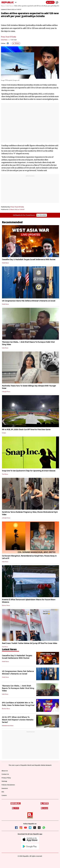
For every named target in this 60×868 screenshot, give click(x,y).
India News (4, 40)
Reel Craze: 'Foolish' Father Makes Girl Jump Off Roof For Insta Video (30, 643)
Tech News (5, 474)
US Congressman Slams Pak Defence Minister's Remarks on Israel (29, 301)
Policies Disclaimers (8, 785)
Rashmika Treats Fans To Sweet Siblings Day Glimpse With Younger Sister (29, 387)
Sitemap (4, 781)
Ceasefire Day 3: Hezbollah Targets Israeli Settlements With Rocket (29, 259)
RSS (3, 792)
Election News (6, 709)
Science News (6, 605)
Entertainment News (8, 726)
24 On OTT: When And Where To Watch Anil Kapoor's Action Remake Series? (18, 720)
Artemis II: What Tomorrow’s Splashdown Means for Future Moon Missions (29, 601)
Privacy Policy (6, 778)
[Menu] (57, 2)
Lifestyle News (6, 392)
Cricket (4, 433)
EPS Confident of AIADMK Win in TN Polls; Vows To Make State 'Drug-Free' (18, 704)
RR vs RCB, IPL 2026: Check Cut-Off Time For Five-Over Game (26, 430)
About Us (5, 771)
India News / (10, 6)
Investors (5, 788)
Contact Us (5, 774)
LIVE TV (50, 2)
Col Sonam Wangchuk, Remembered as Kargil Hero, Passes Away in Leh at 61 (29, 557)
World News (5, 263)
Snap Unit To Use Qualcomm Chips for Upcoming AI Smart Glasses (29, 471)
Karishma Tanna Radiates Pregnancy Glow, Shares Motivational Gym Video (30, 513)
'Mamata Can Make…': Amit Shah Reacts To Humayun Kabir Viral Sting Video (28, 343)
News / (3, 6)
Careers (4, 795)
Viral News (5, 647)
